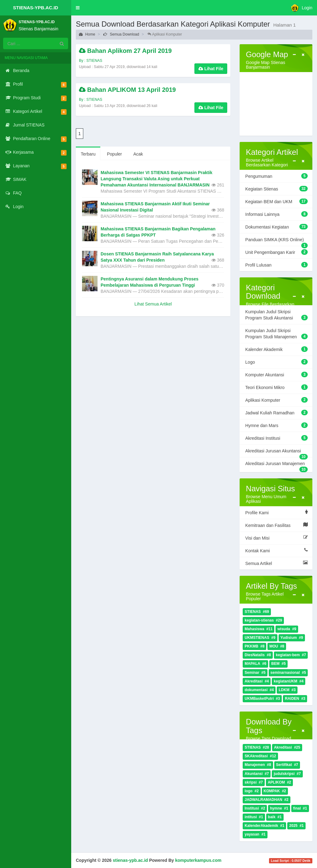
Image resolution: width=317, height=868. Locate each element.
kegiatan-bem (291, 655)
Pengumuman (276, 176)
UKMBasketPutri (262, 699)
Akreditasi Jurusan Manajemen (276, 465)
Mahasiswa (258, 629)
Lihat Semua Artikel (153, 304)
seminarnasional (288, 673)
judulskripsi (287, 774)
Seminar (255, 673)
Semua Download (121, 34)
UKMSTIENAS (260, 638)
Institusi (255, 808)
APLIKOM (279, 782)
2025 (296, 826)
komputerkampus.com (198, 860)
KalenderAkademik (264, 826)
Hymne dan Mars (276, 425)
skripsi (254, 782)
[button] (78, 8)
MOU (277, 646)
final (300, 808)
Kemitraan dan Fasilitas (276, 525)
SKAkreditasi (260, 756)
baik (275, 817)
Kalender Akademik (276, 349)
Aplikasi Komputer (276, 400)
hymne (279, 808)
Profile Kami (276, 512)
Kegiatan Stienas (276, 189)
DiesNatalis (258, 655)
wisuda (287, 629)
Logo (276, 362)
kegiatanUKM (289, 681)
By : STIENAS (91, 61)
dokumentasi (259, 690)
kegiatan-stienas (263, 620)
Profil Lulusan (276, 265)
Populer (114, 154)
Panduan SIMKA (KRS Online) (276, 242)
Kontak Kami (276, 550)
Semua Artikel (276, 563)
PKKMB (254, 646)
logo (252, 791)
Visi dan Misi (276, 538)
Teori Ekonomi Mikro (276, 387)
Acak (138, 154)
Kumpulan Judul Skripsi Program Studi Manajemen (276, 334)
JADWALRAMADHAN (266, 800)
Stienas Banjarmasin (38, 29)
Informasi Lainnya (276, 214)
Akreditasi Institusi (276, 438)
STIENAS (257, 612)
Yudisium (292, 638)
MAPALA (255, 664)
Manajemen (258, 765)
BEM (278, 664)
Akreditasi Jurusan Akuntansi (276, 453)
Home (87, 34)
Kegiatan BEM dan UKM (276, 201)
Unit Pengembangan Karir (276, 252)
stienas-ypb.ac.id (130, 860)
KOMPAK (275, 791)
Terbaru (88, 154)
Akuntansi (257, 774)
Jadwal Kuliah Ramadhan (276, 413)
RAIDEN (295, 699)
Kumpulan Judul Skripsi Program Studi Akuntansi (276, 315)
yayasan (255, 834)
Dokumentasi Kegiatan (276, 227)
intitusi (254, 817)
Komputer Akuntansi (276, 374)
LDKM (287, 690)
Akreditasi (257, 681)
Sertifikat (287, 765)
